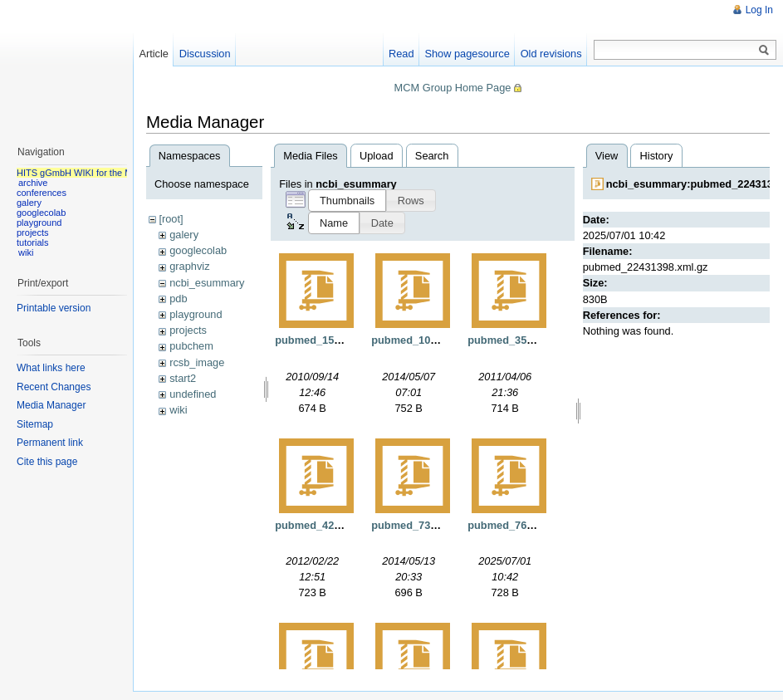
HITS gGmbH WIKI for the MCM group (95, 173)
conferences (42, 193)
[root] (171, 219)
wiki (178, 410)
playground (196, 314)
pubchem (191, 346)
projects (188, 330)
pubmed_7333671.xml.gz (433, 525)
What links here (51, 368)
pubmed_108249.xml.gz (431, 340)
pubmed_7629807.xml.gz (530, 525)
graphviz (189, 266)
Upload (377, 156)
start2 (183, 378)
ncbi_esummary (207, 283)
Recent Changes (54, 387)
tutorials (33, 242)
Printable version (54, 308)
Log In (759, 10)
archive (33, 183)
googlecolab (198, 250)
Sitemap (35, 424)
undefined (193, 394)
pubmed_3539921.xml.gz (530, 340)
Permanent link (50, 443)
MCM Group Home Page (453, 88)
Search (432, 156)
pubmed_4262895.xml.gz (337, 525)
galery (184, 235)
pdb (178, 299)
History (657, 156)
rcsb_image (197, 362)
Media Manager (51, 405)
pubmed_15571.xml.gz (331, 340)
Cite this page (47, 462)
